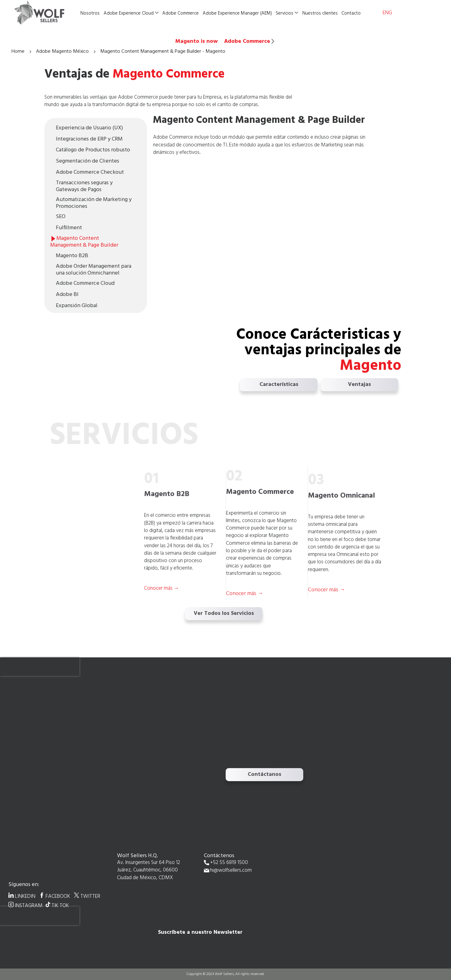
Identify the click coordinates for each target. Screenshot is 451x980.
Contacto (351, 13)
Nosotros (90, 13)
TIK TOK (60, 906)
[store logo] (46, 13)
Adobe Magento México (63, 51)
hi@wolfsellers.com (231, 871)
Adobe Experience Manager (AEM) (237, 13)
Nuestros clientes (320, 13)
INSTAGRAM (29, 906)
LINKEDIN (25, 896)
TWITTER (90, 896)
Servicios (284, 13)
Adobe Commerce (180, 13)
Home (19, 51)
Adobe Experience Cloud (129, 13)
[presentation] (40, 667)
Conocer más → (245, 594)
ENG (387, 13)
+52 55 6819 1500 (229, 863)
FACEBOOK (58, 896)
